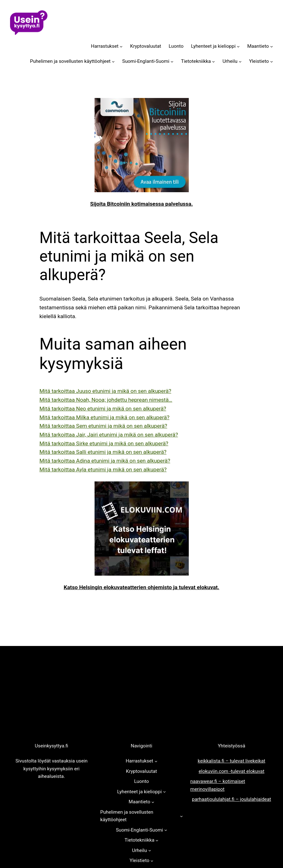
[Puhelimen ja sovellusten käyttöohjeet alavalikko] (113, 61)
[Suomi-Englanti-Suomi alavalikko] (172, 61)
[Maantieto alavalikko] (272, 46)
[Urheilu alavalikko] (240, 61)
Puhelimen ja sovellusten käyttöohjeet (70, 61)
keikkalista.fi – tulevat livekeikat (232, 761)
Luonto (176, 46)
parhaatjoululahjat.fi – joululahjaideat (231, 799)
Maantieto (258, 46)
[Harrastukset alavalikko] (121, 46)
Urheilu (230, 61)
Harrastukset (105, 46)
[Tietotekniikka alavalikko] (213, 61)
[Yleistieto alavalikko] (272, 61)
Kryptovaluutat (146, 46)
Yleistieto (259, 61)
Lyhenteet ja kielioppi (213, 46)
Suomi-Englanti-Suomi (146, 61)
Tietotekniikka (196, 61)
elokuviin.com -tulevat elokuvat (231, 771)
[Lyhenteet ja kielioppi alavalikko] (238, 46)
